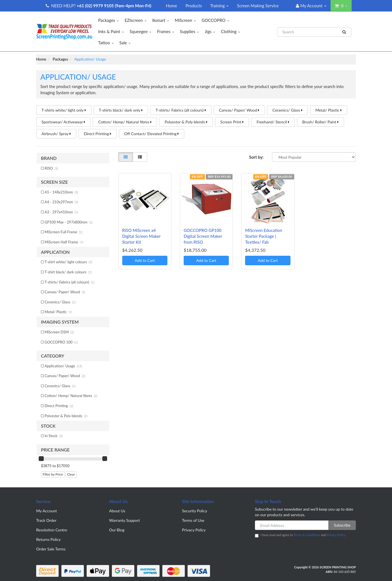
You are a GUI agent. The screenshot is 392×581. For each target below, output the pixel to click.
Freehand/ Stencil (273, 122)
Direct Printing (98, 134)
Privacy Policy (194, 530)
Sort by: (256, 157)
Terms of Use (193, 520)
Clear (71, 474)
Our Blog (117, 530)
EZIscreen (136, 20)
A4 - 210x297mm (61, 202)
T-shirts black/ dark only (121, 110)
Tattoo (106, 43)
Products (193, 6)
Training (220, 6)
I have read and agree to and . (300, 535)
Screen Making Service (258, 6)
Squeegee (140, 31)
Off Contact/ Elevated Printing (152, 134)
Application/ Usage (63, 366)
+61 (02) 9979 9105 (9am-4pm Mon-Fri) (114, 6)
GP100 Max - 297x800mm (69, 222)
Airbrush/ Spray (56, 134)
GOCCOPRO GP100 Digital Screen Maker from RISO (203, 236)
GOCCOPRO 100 (61, 342)
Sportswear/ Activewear (63, 122)
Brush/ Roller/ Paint (320, 122)
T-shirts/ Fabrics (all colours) (181, 110)
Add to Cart (145, 260)
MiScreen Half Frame (64, 242)
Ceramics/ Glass (287, 110)
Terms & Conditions (307, 535)
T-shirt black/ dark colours (68, 272)
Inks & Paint (111, 31)
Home (171, 6)
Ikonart (161, 20)
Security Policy (195, 511)
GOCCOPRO (215, 20)
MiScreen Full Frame (64, 232)
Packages (109, 20)
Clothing (231, 31)
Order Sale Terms (51, 549)
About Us (117, 511)
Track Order (46, 520)
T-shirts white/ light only (64, 110)
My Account (47, 511)
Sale (125, 43)
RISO (51, 168)
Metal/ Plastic (329, 110)
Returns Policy (49, 539)
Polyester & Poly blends (186, 122)
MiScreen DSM (59, 332)
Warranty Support (124, 520)
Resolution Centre (52, 530)
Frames (166, 31)
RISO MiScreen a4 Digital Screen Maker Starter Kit (141, 236)
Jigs (210, 31)
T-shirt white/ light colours (68, 262)
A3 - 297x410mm (61, 212)
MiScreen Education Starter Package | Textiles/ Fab (264, 236)
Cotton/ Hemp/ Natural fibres (125, 122)
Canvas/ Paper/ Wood (239, 110)
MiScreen (185, 20)
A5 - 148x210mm (61, 192)
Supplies (190, 31)
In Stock (54, 436)
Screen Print (232, 122)
